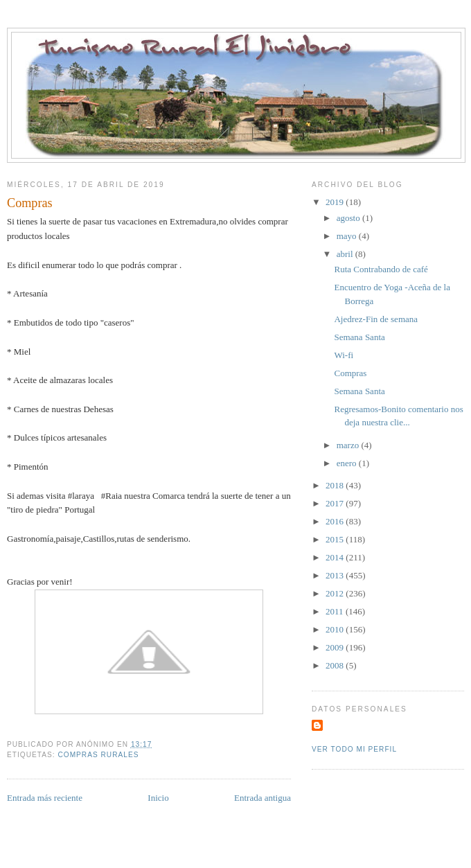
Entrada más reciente (45, 798)
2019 (336, 202)
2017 (336, 503)
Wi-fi (344, 355)
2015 (336, 539)
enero (348, 463)
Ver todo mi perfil (354, 749)
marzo (349, 445)
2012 (336, 593)
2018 (336, 485)
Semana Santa (359, 337)
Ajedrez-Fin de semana (376, 319)
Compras (350, 373)
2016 (336, 521)
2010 (336, 629)
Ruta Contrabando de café (381, 269)
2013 (336, 575)
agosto (349, 218)
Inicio (158, 798)
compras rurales (98, 755)
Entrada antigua (263, 798)
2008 (336, 665)
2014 (336, 557)
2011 (336, 611)
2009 (336, 647)
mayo (348, 236)
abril (346, 254)
